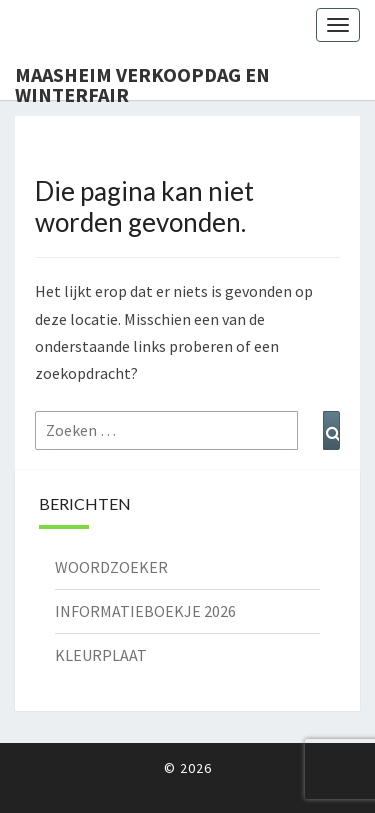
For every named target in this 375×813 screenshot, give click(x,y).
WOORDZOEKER (111, 567)
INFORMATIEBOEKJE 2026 (145, 611)
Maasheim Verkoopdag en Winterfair (142, 81)
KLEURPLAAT (101, 655)
